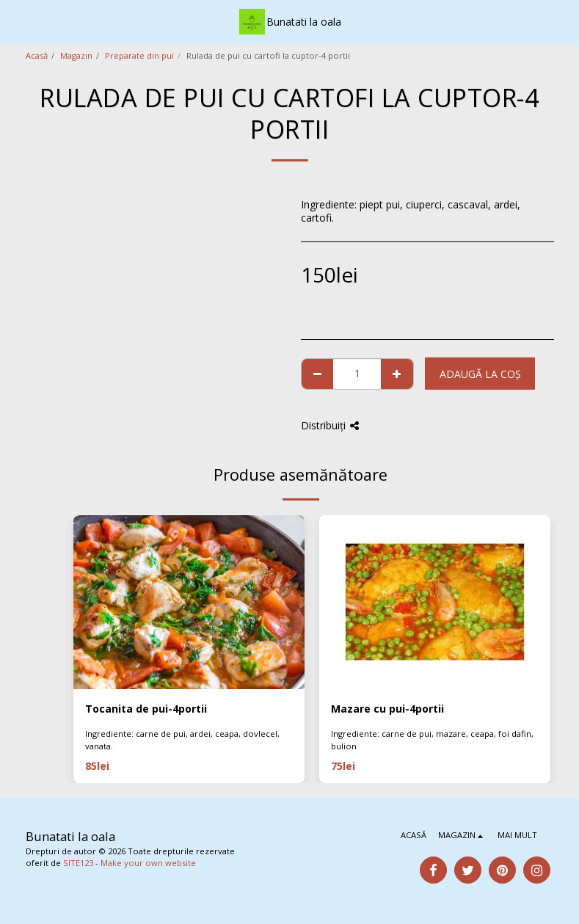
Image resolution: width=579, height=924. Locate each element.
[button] (16, 21)
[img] (189, 602)
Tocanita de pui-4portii (146, 709)
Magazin (76, 55)
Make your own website (148, 863)
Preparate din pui (139, 55)
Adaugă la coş (480, 374)
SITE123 (78, 863)
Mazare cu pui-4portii (387, 709)
